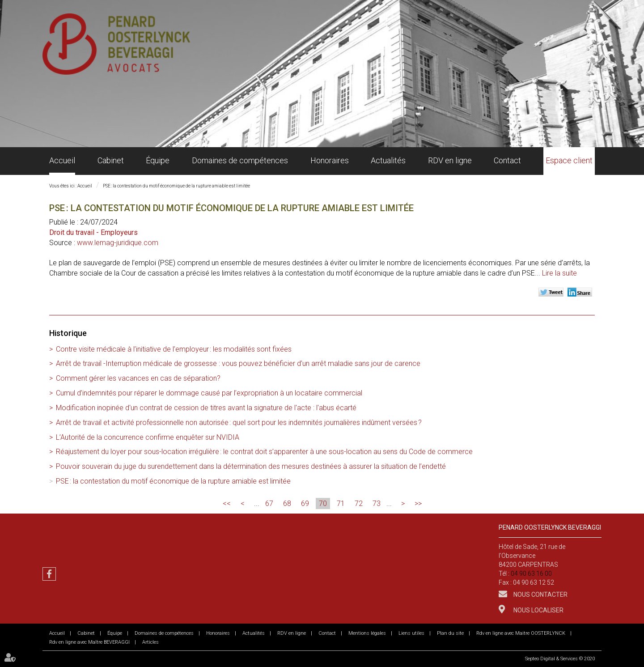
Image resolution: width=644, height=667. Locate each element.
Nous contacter (540, 595)
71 (341, 503)
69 (305, 503)
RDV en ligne (450, 160)
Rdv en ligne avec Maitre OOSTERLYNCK (521, 633)
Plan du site (450, 633)
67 (269, 503)
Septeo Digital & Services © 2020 (560, 659)
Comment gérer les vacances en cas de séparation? (138, 378)
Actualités (388, 160)
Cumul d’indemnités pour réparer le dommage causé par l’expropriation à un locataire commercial (209, 393)
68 (287, 503)
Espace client (569, 160)
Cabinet (111, 160)
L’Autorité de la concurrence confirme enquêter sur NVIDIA (148, 437)
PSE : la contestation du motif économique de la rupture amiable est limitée (176, 186)
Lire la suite (559, 273)
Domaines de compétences (240, 160)
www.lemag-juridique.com (118, 243)
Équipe (158, 160)
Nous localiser (538, 610)
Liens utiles (411, 633)
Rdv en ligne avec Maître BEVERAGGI (89, 642)
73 (377, 503)
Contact (507, 160)
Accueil (62, 160)
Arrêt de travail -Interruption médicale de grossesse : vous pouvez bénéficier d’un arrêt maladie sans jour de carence (238, 363)
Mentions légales (367, 633)
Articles (150, 642)
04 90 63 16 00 (531, 574)
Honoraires (330, 160)
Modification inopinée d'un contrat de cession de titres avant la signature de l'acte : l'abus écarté (206, 408)
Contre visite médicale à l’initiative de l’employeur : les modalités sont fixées (174, 349)
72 (359, 503)
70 (323, 503)
